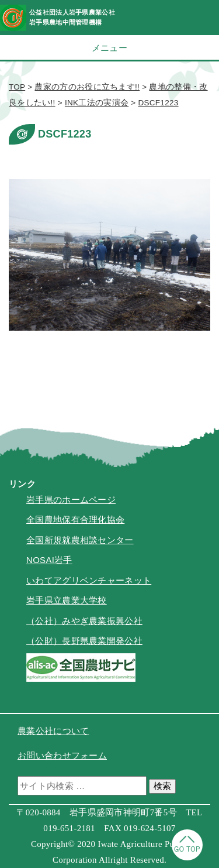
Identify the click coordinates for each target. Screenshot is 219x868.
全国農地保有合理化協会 (75, 519)
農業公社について (53, 731)
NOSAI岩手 (49, 560)
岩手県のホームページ (71, 500)
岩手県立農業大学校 (67, 600)
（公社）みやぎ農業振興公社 (84, 621)
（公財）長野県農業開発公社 (84, 641)
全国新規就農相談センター (80, 540)
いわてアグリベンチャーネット (89, 580)
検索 (162, 786)
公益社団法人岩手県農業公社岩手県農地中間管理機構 (72, 17)
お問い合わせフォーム (62, 755)
